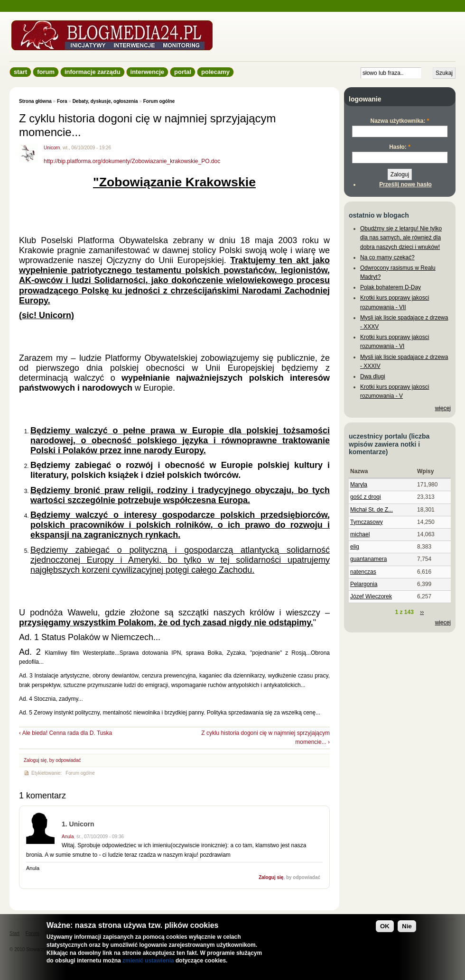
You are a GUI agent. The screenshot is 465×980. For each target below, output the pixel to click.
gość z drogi (366, 497)
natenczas (363, 572)
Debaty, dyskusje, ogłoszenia (105, 101)
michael (360, 534)
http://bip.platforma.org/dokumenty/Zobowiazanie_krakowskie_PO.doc (132, 161)
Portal (183, 72)
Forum (46, 72)
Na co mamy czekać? (387, 257)
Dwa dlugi (373, 376)
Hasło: (400, 147)
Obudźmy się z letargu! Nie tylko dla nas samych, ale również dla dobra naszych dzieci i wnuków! (401, 238)
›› (422, 612)
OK (385, 926)
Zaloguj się (35, 760)
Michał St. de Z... (372, 510)
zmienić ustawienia (148, 961)
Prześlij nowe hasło (405, 184)
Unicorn (52, 148)
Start (20, 72)
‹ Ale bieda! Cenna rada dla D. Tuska (65, 733)
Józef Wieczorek (371, 596)
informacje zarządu (93, 72)
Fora (62, 101)
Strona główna (35, 101)
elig (355, 547)
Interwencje (147, 72)
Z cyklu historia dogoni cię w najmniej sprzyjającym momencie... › (265, 737)
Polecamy (215, 72)
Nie (407, 926)
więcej (443, 408)
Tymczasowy (367, 522)
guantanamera (368, 559)
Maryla (359, 485)
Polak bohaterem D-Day (391, 287)
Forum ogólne (159, 101)
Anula (68, 837)
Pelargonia (364, 584)
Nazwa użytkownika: (400, 121)
